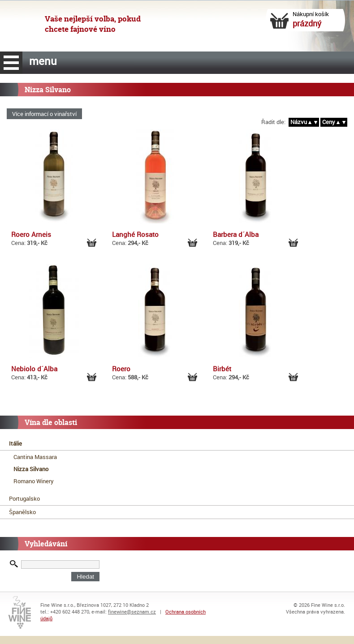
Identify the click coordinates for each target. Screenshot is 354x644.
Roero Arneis (31, 234)
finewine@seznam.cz (132, 612)
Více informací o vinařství (44, 114)
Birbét (222, 369)
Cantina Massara (35, 457)
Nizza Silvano (31, 469)
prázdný (307, 23)
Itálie (15, 443)
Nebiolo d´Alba (34, 369)
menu (11, 63)
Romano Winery (34, 481)
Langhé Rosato (135, 234)
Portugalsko (24, 498)
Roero (121, 369)
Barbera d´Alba (236, 234)
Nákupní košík (312, 14)
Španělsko (22, 512)
